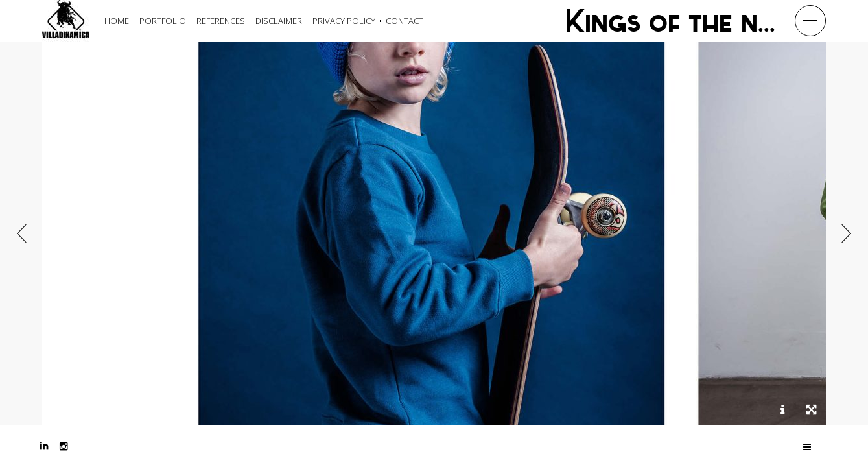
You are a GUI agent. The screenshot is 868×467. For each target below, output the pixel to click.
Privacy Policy (344, 21)
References (221, 21)
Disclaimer (279, 21)
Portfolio (163, 21)
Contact (405, 21)
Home (117, 21)
